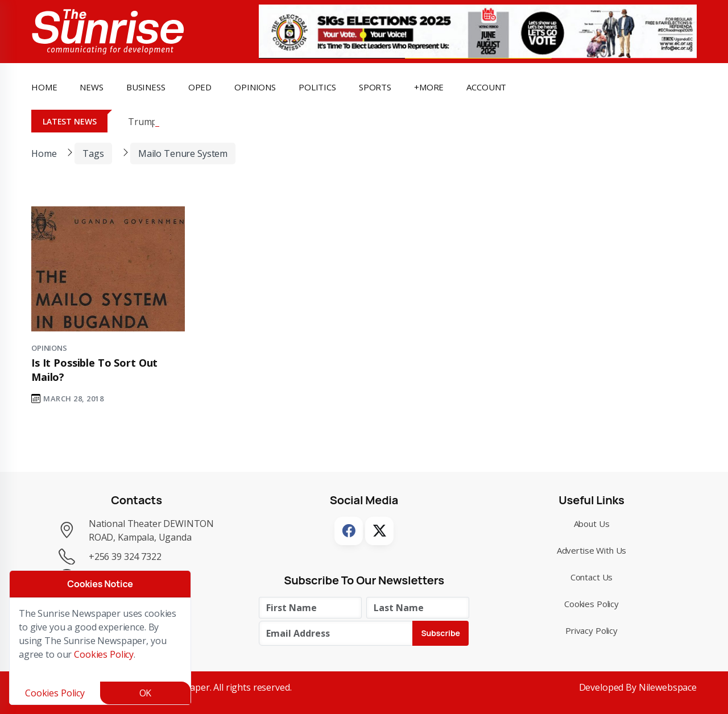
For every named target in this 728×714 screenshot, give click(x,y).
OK (146, 693)
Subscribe (440, 633)
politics (317, 87)
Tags (93, 153)
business (146, 87)
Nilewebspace (668, 687)
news (91, 87)
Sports (375, 87)
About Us (592, 524)
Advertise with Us (592, 550)
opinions (255, 87)
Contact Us (592, 577)
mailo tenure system (183, 153)
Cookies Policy (591, 604)
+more (429, 87)
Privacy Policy (591, 630)
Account (486, 87)
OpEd (200, 87)
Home (44, 87)
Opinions (49, 348)
